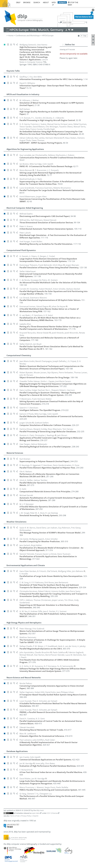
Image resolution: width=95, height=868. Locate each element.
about (46, 2)
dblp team (40, 810)
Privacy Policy (26, 816)
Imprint (36, 816)
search (37, 2)
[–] (64, 44)
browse (27, 2)
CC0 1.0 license (52, 813)
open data (36, 813)
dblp (18, 2)
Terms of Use (15, 816)
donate (62, 2)
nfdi (54, 2)
